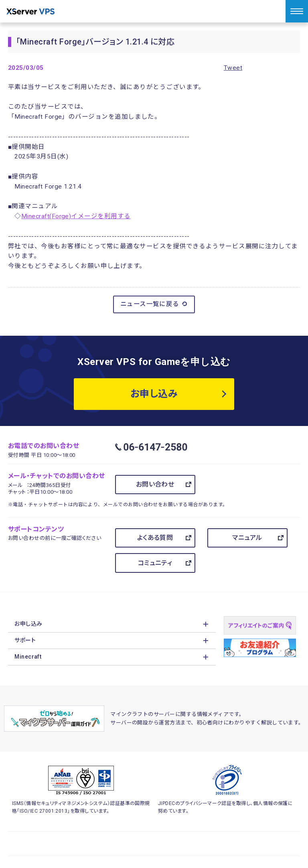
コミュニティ (155, 563)
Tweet (233, 68)
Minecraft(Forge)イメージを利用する (76, 216)
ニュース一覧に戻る (154, 304)
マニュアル (247, 538)
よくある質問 (155, 538)
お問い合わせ (155, 484)
